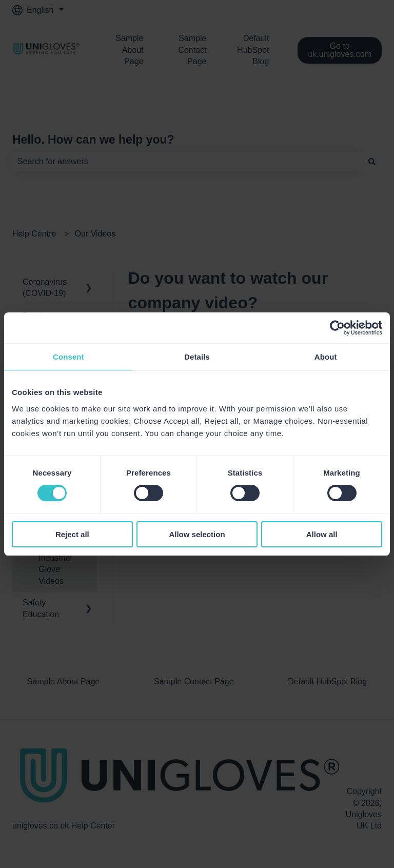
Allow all (322, 534)
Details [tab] (197, 357)
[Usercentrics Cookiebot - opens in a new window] (337, 328)
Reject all (72, 534)
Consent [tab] (68, 357)
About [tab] (326, 357)
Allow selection (197, 534)
